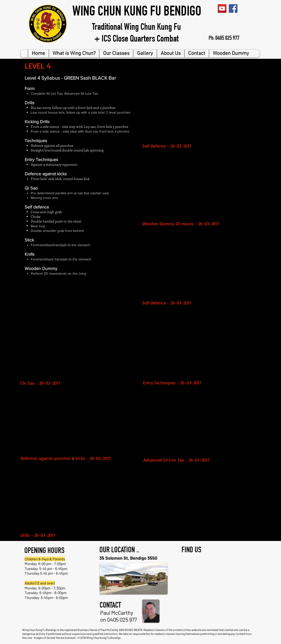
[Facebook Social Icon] (233, 8)
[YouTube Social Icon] (222, 8)
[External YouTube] (201, 109)
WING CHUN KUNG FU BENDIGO (137, 13)
